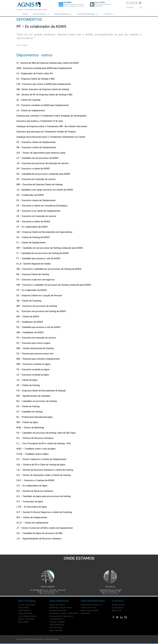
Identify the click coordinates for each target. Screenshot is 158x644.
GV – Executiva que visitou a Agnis (33, 343)
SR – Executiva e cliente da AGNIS (33, 221)
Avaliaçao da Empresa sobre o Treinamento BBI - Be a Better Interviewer (52, 126)
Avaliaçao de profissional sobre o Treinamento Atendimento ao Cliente (51, 137)
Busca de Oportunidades (89, 610)
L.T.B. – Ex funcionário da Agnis (32, 507)
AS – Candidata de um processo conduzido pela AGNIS (43, 174)
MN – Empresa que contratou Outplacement (38, 359)
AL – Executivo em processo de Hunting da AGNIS (41, 311)
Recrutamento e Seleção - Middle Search (64, 613)
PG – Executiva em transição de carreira (36, 337)
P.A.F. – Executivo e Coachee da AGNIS (35, 480)
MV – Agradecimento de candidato (33, 396)
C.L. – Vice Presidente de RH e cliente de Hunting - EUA (44, 443)
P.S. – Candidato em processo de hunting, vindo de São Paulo (46, 433)
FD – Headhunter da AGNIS (30, 322)
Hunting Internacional (57, 625)
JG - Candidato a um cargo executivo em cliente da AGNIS (45, 189)
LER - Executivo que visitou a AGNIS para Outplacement (44, 84)
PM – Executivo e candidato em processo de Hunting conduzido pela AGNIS (54, 285)
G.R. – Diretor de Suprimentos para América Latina (41, 152)
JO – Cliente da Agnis (27, 380)
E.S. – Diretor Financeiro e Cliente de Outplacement (41, 459)
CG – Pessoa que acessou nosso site (35, 353)
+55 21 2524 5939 (49, 594)
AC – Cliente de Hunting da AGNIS (33, 237)
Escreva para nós (118, 608)
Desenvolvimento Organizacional (61, 616)
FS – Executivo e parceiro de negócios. (36, 279)
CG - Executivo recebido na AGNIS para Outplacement (43, 105)
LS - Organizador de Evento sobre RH (35, 73)
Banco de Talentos (56, 628)
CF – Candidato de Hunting (30, 411)
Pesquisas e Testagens (57, 622)
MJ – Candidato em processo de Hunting (37, 401)
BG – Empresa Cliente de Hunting (33, 274)
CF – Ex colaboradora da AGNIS (32, 226)
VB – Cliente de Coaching (29, 300)
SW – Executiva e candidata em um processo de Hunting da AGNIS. (49, 269)
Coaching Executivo (56, 619)
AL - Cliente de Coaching (28, 100)
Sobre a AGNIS (23, 608)
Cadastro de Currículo (88, 608)
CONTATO (109, 14)
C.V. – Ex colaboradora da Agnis (32, 485)
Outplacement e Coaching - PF (92, 605)
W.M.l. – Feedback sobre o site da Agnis (36, 448)
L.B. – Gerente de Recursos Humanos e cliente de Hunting (45, 470)
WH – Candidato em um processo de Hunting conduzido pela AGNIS (50, 248)
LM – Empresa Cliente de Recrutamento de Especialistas (44, 232)
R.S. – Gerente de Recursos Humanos (35, 491)
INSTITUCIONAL (41, 14)
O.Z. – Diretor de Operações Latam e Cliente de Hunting (44, 475)
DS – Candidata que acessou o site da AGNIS (38, 327)
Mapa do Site (117, 610)
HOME (25, 14)
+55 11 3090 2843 (112, 594)
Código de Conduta (25, 613)
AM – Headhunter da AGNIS (30, 332)
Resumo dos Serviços (57, 605)
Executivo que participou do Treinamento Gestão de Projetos (46, 131)
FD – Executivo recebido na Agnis (33, 369)
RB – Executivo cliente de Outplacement (36, 147)
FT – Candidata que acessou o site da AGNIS (38, 258)
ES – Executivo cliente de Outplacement (36, 142)
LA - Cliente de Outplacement (31, 110)
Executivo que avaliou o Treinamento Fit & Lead (40, 121)
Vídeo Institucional (25, 610)
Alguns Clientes (24, 622)
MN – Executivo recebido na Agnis (33, 364)
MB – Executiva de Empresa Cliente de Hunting (39, 184)
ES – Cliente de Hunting (28, 406)
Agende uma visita (118, 605)
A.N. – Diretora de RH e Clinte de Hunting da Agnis (41, 464)
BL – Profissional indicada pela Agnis (35, 417)
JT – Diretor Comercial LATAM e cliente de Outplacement (45, 528)
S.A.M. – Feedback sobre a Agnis (33, 454)
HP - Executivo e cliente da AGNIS (33, 168)
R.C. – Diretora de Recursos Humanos (35, 438)
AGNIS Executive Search (35, 639)
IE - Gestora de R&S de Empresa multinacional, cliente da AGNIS (48, 63)
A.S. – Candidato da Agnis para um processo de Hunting (44, 496)
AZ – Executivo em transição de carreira (36, 216)
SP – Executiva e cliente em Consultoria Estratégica (42, 205)
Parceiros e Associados (26, 619)
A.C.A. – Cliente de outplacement (32, 522)
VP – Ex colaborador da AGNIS (32, 290)
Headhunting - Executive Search (61, 608)
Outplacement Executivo (58, 610)
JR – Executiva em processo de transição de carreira (42, 163)
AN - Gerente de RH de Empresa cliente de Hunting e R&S (44, 94)
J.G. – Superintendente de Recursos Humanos (39, 538)
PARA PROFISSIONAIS (88, 14)
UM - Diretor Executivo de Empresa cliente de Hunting (43, 89)
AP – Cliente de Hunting (28, 385)
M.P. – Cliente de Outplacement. (32, 517)
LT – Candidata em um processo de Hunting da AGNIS (43, 253)
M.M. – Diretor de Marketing (30, 427)
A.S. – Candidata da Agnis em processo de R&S (39, 533)
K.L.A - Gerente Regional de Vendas (34, 263)
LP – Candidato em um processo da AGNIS (37, 158)
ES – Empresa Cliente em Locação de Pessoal (39, 295)
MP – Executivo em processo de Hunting (37, 306)
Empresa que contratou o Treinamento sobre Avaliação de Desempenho (51, 116)
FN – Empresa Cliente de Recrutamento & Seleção (41, 390)
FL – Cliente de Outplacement (31, 242)
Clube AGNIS (85, 613)
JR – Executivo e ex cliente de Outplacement (38, 211)
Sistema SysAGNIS (56, 630)
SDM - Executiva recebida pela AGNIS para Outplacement (44, 68)
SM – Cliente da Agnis (27, 422)
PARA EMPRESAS (63, 14)
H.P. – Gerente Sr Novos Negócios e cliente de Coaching (44, 512)
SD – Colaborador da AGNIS (30, 195)
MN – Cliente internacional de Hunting (35, 348)
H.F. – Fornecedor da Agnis (30, 501)
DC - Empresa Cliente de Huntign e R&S (36, 78)
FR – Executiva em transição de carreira (36, 179)
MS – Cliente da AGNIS (28, 316)
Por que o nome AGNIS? (27, 605)
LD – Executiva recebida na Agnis (33, 374)
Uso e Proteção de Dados (27, 616)
